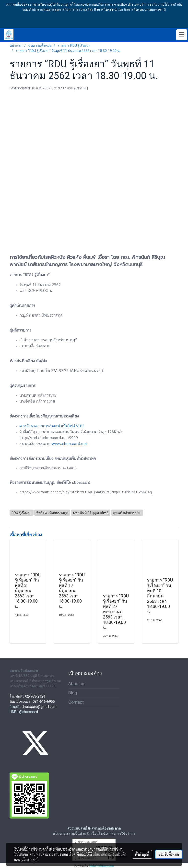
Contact (76, 702)
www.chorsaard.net (69, 444)
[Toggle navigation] (182, 35)
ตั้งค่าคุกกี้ (142, 854)
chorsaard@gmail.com (39, 707)
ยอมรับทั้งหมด (169, 854)
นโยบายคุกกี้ (30, 859)
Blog (73, 693)
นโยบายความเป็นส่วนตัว (110, 854)
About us (77, 684)
